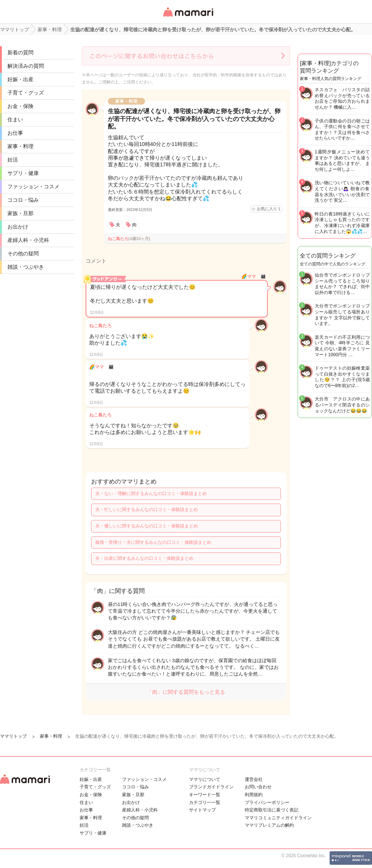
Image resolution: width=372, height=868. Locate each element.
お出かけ (18, 227)
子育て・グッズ (26, 93)
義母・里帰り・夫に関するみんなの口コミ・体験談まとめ (153, 542)
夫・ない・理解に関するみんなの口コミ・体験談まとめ (151, 494)
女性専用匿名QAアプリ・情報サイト (188, 17)
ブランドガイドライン (211, 787)
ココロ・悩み (23, 200)
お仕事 (15, 133)
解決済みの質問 (26, 66)
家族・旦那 (20, 213)
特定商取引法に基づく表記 (272, 810)
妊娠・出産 (20, 79)
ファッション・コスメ (33, 186)
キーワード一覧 (205, 795)
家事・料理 (20, 146)
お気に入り (269, 209)
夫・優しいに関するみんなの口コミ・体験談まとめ (147, 526)
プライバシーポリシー (267, 802)
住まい (15, 119)
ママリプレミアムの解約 (269, 825)
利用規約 (254, 795)
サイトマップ (202, 810)
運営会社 (254, 779)
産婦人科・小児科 (28, 240)
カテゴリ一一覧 (205, 802)
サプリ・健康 (23, 173)
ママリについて (205, 779)
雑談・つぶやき (26, 267)
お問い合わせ (258, 787)
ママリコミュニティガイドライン (278, 818)
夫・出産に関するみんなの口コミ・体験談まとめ (144, 558)
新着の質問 (20, 52)
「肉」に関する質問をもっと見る (186, 692)
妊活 (13, 160)
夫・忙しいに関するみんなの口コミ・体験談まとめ (147, 510)
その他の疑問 (23, 253)
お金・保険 (20, 106)
